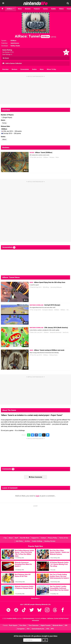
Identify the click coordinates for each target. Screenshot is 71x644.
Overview (5, 69)
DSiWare (13, 41)
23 (26, 170)
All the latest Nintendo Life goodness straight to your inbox (36, 636)
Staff (16, 538)
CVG (48, 629)
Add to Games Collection (12, 64)
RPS (52, 629)
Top (5, 538)
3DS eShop (46, 287)
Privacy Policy (53, 538)
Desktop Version (50, 541)
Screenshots (25, 69)
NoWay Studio (15, 46)
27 (26, 368)
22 (26, 300)
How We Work (25, 538)
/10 (12, 52)
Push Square (13, 625)
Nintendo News (58, 625)
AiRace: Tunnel (32, 36)
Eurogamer (21, 629)
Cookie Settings (37, 541)
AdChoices (50, 619)
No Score (6, 58)
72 (26, 345)
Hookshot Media (12, 619)
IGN (66, 625)
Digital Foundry (46, 625)
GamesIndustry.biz (38, 629)
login (38, 496)
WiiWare (63, 310)
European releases (48, 310)
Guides (34, 69)
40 (26, 323)
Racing (4, 123)
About (11, 538)
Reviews (14, 69)
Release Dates (54, 355)
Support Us (35, 538)
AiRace (4, 140)
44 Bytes (44, 619)
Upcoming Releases (56, 287)
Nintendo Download (56, 332)
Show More (35, 598)
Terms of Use (64, 538)
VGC (28, 629)
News (42, 69)
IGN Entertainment (29, 619)
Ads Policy (19, 541)
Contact (43, 538)
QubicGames (15, 43)
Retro (57, 157)
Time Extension (33, 625)
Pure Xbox (23, 625)
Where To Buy (51, 69)
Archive (27, 541)
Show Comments (35, 477)
